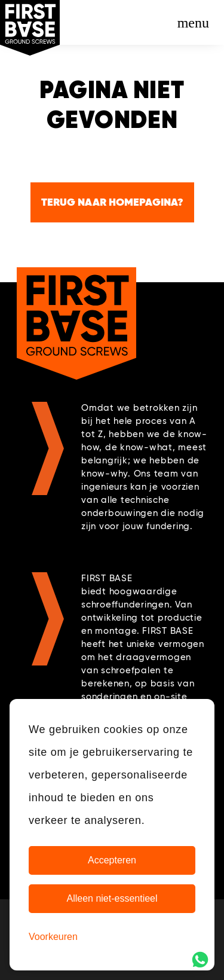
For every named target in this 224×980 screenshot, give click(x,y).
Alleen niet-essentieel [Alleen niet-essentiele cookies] (112, 898)
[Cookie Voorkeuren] (53, 937)
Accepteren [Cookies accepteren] (112, 860)
